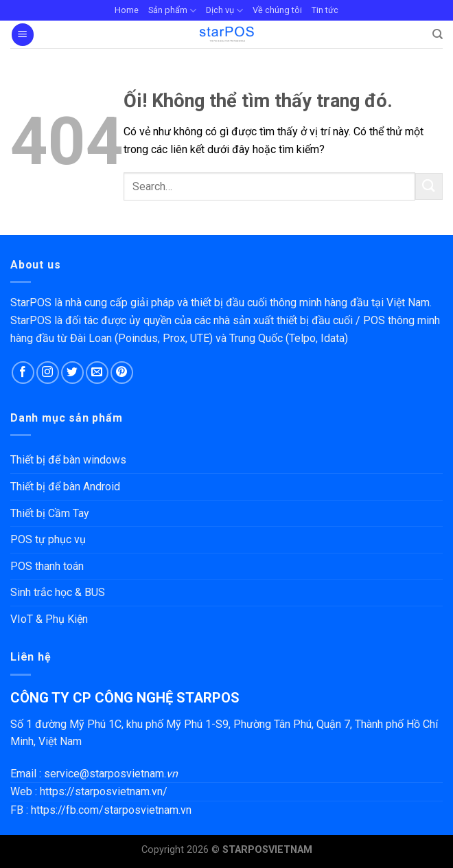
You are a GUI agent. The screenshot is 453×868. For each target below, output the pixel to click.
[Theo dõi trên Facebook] (23, 373)
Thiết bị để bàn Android (65, 487)
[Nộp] (429, 186)
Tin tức (325, 10)
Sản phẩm (172, 11)
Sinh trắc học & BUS (58, 592)
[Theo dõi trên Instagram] (48, 373)
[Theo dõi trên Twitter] (72, 373)
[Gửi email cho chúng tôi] (97, 373)
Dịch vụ (224, 11)
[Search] (438, 34)
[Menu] (23, 35)
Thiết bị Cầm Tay (50, 513)
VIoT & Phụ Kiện (49, 619)
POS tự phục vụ (48, 539)
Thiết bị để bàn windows (68, 460)
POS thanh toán (47, 566)
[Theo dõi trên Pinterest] (122, 373)
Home (127, 10)
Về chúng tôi (277, 10)
